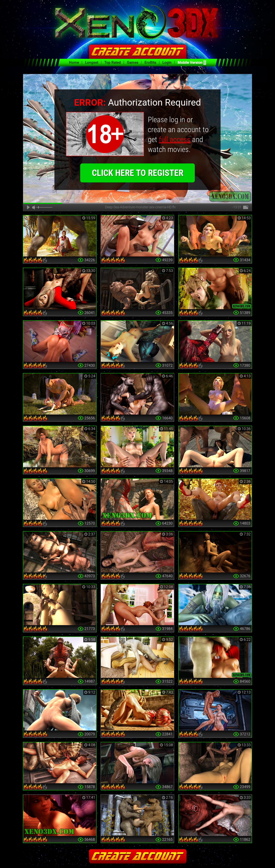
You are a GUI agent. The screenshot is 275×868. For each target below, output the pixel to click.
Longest (92, 63)
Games (133, 63)
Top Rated (112, 63)
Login (167, 63)
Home (74, 63)
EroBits (150, 63)
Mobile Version (190, 63)
